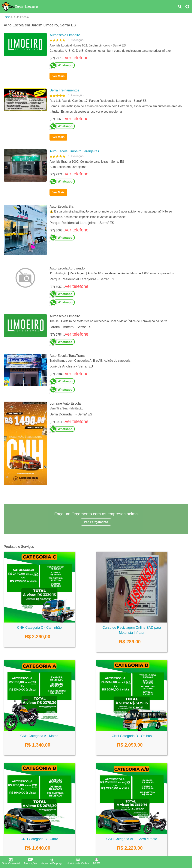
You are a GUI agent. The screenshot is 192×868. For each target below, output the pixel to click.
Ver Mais (58, 76)
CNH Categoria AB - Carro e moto (132, 839)
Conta (97, 861)
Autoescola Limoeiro (65, 35)
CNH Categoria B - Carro (39, 839)
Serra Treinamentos (64, 90)
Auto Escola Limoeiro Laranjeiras (74, 151)
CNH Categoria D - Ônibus (132, 736)
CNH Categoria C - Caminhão (39, 628)
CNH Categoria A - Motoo (39, 736)
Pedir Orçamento (96, 522)
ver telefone (77, 58)
